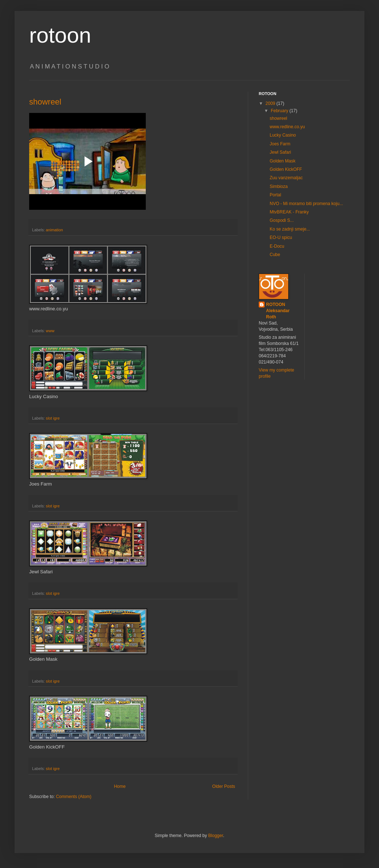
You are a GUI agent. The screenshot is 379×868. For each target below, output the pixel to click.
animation (54, 230)
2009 (271, 103)
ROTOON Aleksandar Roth (278, 311)
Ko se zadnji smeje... (290, 229)
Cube (275, 255)
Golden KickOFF (286, 169)
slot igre (53, 418)
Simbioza (279, 186)
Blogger (216, 836)
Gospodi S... (282, 220)
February (280, 111)
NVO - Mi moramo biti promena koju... (306, 204)
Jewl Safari (280, 152)
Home (120, 786)
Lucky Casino (283, 135)
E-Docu (277, 246)
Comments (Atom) (73, 797)
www (50, 331)
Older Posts (224, 786)
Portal (275, 195)
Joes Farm (280, 144)
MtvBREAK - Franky (289, 212)
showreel (45, 102)
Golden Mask (283, 161)
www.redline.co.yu (287, 127)
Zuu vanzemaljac (286, 178)
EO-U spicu (281, 237)
